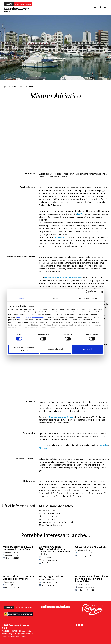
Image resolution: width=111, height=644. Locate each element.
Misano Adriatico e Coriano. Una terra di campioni (19, 577)
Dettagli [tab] (55, 298)
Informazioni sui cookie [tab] (88, 298)
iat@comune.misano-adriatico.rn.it (58, 522)
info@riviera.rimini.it (23, 634)
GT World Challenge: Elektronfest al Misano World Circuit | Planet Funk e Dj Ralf (55, 550)
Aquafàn (104, 445)
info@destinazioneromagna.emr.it (30, 317)
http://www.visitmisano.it (53, 525)
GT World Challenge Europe (91, 547)
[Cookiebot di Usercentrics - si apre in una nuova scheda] (87, 292)
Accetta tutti (87, 349)
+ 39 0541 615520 (49, 516)
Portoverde (59, 237)
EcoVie (80, 214)
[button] (95, 7)
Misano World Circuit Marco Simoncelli (63, 277)
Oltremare (44, 448)
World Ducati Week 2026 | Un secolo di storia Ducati (18, 548)
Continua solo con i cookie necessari (24, 349)
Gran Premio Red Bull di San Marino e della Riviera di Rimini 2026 (91, 579)
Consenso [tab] (23, 298)
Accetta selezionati (55, 349)
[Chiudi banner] (102, 292)
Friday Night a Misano (52, 576)
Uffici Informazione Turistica (15, 637)
